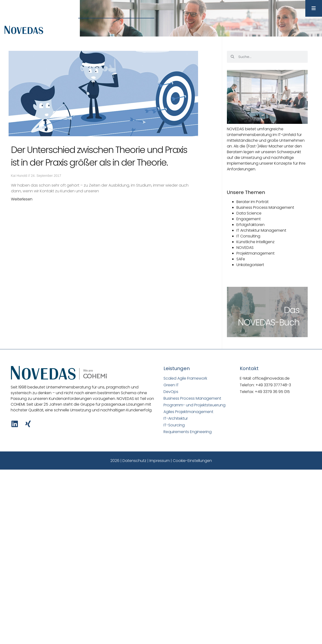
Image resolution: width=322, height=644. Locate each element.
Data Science (249, 213)
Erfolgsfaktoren (250, 225)
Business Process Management (265, 207)
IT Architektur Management (261, 230)
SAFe (241, 259)
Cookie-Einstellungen (192, 461)
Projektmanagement (256, 253)
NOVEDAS (245, 248)
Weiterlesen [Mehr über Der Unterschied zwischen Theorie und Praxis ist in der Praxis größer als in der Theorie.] (22, 199)
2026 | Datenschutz (128, 461)
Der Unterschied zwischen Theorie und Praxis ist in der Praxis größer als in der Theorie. (99, 156)
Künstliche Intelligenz (256, 242)
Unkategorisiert (250, 265)
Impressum (160, 461)
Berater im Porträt (253, 202)
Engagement (249, 219)
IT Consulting (248, 236)
